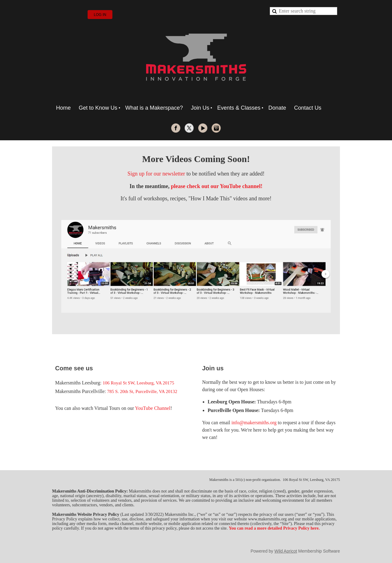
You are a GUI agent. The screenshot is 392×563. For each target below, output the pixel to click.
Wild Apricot (286, 551)
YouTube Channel (153, 408)
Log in (100, 15)
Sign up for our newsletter (156, 174)
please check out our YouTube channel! (217, 186)
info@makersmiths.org (254, 423)
